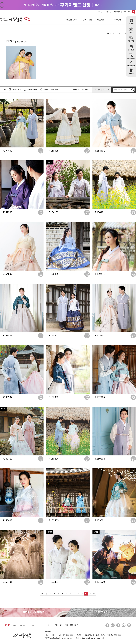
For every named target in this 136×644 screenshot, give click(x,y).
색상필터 (76, 90)
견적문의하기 (102, 612)
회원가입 (108, 12)
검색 (133, 90)
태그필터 (85, 90)
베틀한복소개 (72, 20)
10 (86, 594)
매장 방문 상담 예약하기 (34, 612)
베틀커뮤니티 (103, 20)
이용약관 (58, 625)
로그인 (100, 12)
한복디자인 (87, 20)
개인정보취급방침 (72, 625)
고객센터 (117, 20)
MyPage (117, 12)
